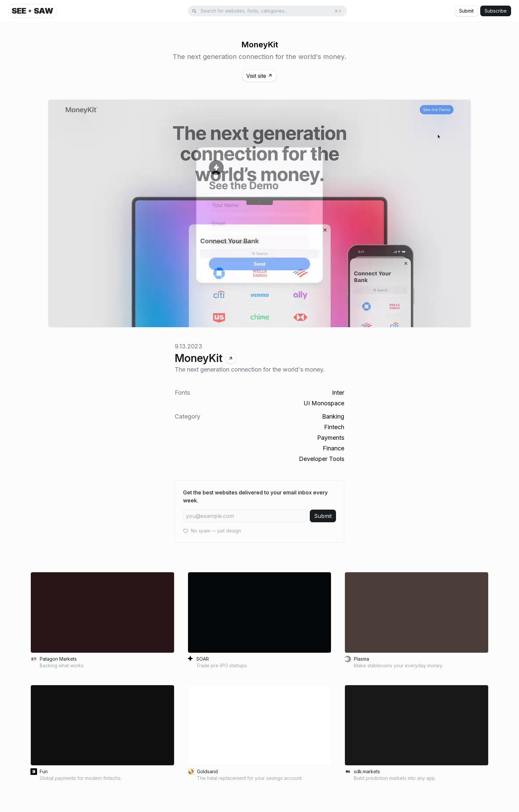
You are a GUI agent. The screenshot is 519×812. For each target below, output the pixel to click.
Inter (338, 393)
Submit (466, 11)
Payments (331, 438)
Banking (333, 416)
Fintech (334, 427)
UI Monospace (324, 403)
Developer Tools (322, 459)
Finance (333, 448)
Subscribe (496, 11)
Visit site (259, 76)
